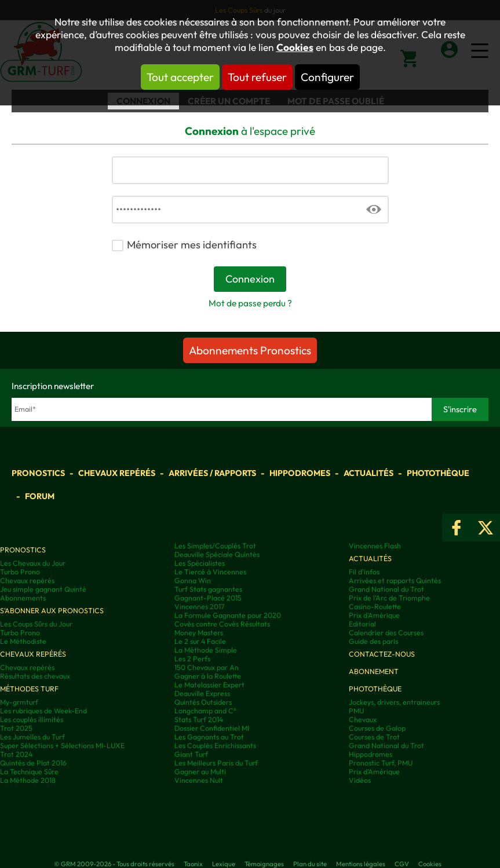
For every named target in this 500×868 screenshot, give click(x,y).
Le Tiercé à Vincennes (210, 572)
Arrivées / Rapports (212, 473)
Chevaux (363, 719)
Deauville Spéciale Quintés (217, 554)
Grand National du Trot (386, 589)
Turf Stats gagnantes (208, 589)
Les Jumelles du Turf (32, 737)
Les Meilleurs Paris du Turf (216, 763)
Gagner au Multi (200, 772)
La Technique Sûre (29, 772)
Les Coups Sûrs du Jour (36, 624)
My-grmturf (19, 702)
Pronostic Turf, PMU (381, 763)
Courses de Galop (377, 728)
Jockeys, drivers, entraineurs (394, 702)
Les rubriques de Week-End (43, 711)
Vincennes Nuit (199, 780)
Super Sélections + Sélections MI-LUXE (62, 746)
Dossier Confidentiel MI (212, 728)
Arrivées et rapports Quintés (395, 581)
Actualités (368, 473)
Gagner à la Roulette (208, 676)
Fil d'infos (364, 572)
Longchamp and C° (205, 711)
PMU (356, 711)
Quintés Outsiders (203, 702)
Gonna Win (193, 581)
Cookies (295, 47)
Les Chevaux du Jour (33, 563)
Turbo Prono (20, 572)
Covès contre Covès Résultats (222, 624)
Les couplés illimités (32, 719)
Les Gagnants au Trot (209, 737)
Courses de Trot (374, 737)
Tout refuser (257, 77)
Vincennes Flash (375, 546)
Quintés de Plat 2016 (33, 763)
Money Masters (199, 633)
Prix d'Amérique (374, 615)
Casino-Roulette (375, 607)
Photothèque (438, 473)
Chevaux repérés (117, 473)
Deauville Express (202, 693)
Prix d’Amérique (374, 772)
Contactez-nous (382, 654)
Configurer (327, 77)
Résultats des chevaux (35, 676)
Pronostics (38, 473)
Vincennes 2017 (200, 607)
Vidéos (360, 780)
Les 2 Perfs (192, 659)
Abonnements (23, 598)
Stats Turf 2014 (199, 719)
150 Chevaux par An (207, 667)
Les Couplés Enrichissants (215, 746)
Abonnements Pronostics (250, 350)
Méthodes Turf (29, 689)
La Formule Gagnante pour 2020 (228, 615)
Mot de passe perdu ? (250, 303)
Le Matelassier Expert (209, 685)
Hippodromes (300, 473)
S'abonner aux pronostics (52, 611)
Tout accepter (180, 77)
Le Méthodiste (23, 641)
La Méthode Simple (206, 650)
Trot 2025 (16, 728)
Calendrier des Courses (386, 633)
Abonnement (374, 671)
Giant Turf (191, 754)
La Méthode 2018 (28, 780)
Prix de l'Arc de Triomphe (389, 598)
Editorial (362, 624)
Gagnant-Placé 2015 (208, 598)
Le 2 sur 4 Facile (200, 641)
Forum (40, 496)
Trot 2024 (16, 754)
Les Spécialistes (200, 563)
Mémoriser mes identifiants (192, 245)
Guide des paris (373, 641)
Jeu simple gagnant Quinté (43, 589)
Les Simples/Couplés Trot (215, 546)
